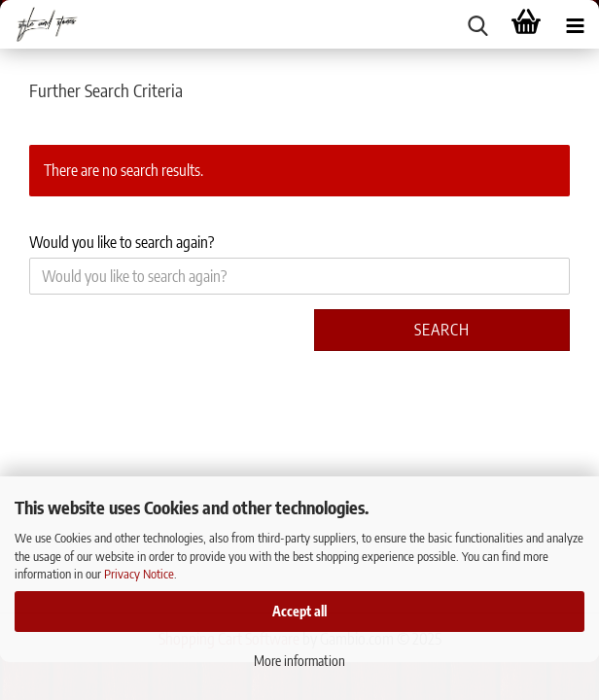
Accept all (299, 611)
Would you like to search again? (122, 242)
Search (442, 330)
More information (299, 661)
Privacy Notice (139, 574)
